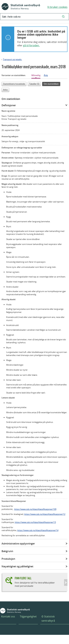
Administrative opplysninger (18, 544)
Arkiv (5, 90)
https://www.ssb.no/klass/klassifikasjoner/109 (35, 509)
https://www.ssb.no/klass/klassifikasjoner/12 (45, 514)
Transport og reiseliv (13, 59)
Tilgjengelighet (28, 616)
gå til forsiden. (31, 45)
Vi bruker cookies (57, 7)
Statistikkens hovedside (14, 84)
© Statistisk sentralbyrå (48, 619)
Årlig (46, 75)
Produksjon (8, 559)
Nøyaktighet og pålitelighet (17, 566)
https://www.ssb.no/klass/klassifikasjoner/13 (35, 522)
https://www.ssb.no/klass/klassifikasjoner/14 (38, 530)
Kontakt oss (8, 616)
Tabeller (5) (34, 84)
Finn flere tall (23, 578)
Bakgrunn (7, 551)
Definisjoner (9, 105)
